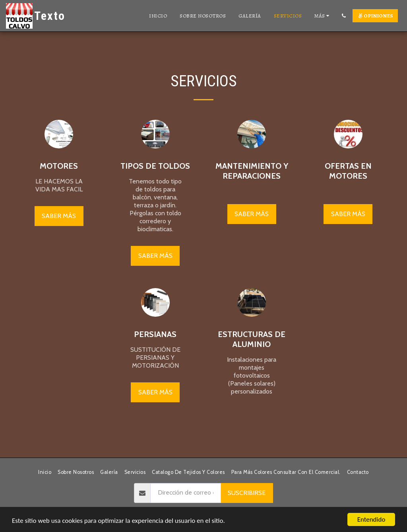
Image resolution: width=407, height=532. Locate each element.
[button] (344, 16)
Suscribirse (247, 493)
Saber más (59, 216)
